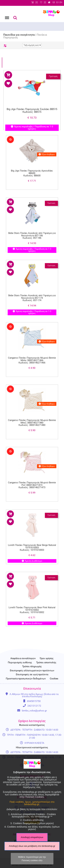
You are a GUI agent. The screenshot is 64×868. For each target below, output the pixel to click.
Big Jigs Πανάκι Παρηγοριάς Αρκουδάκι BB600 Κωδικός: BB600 (32, 167)
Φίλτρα (5, 46)
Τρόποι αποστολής (46, 663)
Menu (7, 16)
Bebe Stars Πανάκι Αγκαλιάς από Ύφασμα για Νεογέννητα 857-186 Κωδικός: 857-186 (32, 230)
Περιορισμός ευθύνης (20, 663)
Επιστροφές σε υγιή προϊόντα (32, 675)
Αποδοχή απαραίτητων (32, 837)
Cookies (54, 679)
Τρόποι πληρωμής (32, 667)
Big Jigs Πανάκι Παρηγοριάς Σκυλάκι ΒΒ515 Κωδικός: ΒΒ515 (32, 110)
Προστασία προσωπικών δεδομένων (26, 679)
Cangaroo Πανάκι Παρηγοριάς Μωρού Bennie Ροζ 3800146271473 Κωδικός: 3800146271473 (32, 479)
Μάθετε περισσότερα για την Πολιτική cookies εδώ (32, 859)
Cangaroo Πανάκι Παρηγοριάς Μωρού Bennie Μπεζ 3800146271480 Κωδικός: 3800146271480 (32, 417)
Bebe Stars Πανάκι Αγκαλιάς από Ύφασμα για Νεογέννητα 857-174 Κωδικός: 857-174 (32, 292)
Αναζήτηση (15, 18)
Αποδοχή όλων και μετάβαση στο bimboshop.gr (32, 846)
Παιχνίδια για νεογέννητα (19, 35)
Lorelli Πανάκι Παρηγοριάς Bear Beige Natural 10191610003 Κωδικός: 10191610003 (32, 542)
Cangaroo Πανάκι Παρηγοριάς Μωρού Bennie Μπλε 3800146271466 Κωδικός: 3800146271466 (32, 354)
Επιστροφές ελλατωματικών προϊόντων (32, 671)
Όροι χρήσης (47, 658)
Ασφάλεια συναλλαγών (23, 658)
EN (61, 2)
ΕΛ (58, 2)
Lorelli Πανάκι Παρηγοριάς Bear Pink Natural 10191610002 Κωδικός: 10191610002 (32, 604)
